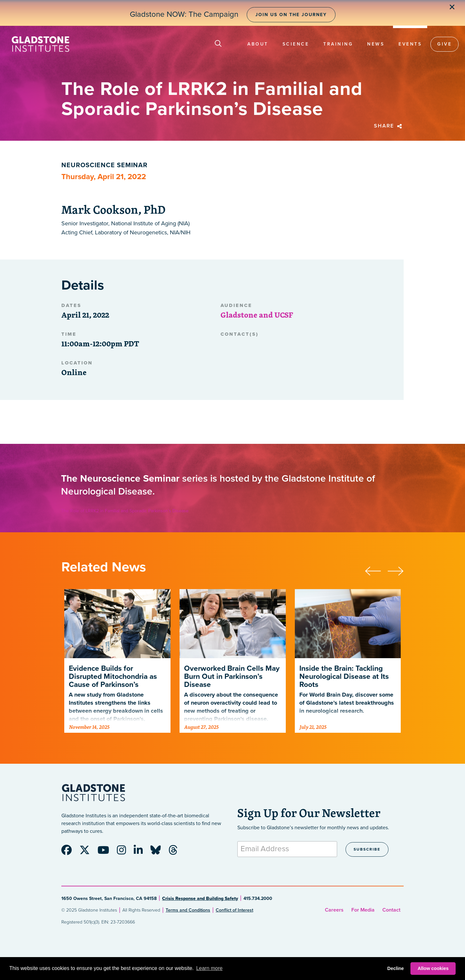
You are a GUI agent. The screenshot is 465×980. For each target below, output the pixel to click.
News (376, 44)
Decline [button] (395, 968)
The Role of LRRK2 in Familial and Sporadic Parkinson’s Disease (125, 511)
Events (410, 44)
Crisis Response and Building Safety (200, 898)
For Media (363, 910)
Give (444, 44)
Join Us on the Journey (291, 15)
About (258, 44)
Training (338, 44)
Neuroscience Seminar (104, 165)
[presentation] (376, 570)
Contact (391, 910)
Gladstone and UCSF (257, 315)
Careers (334, 910)
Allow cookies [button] (433, 968)
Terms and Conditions (188, 910)
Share (389, 126)
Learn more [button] (209, 968)
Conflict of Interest (234, 910)
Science (296, 44)
